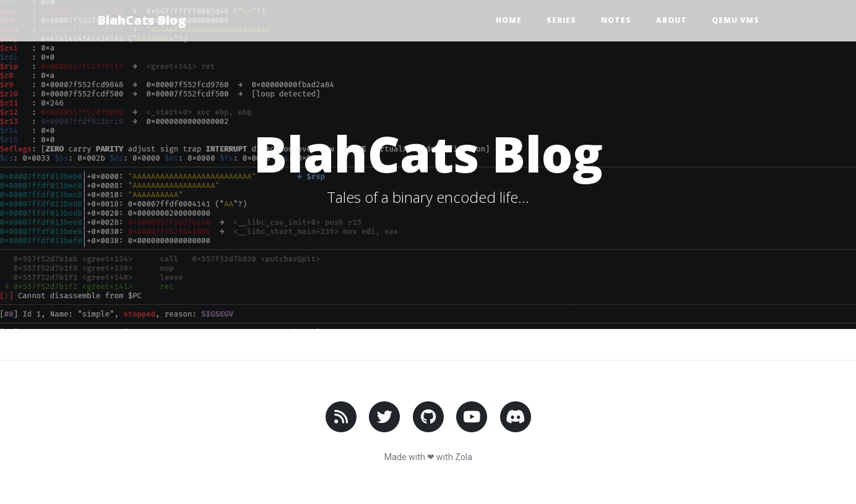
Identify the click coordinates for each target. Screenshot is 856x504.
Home (509, 20)
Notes (616, 20)
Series (561, 20)
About (672, 20)
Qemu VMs (736, 20)
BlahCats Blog (141, 20)
